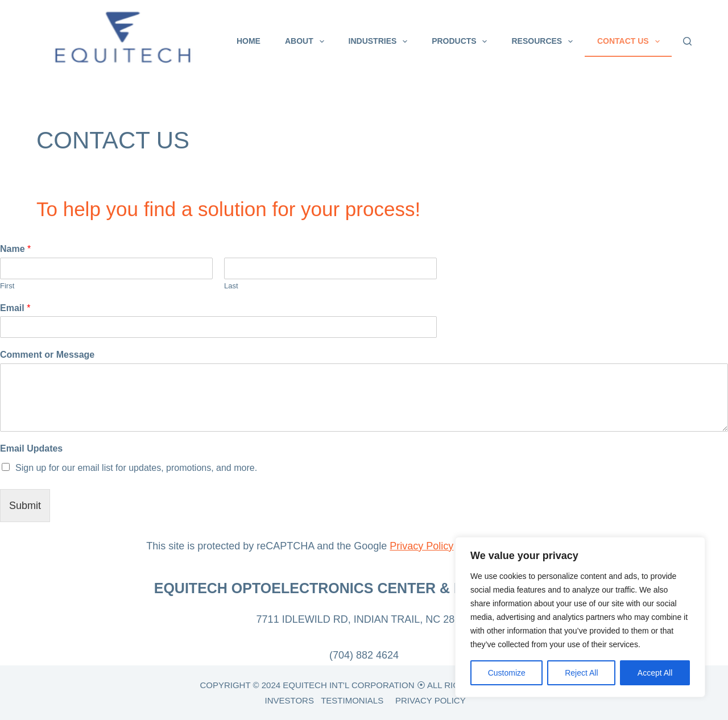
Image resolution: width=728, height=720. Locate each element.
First (7, 286)
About (307, 42)
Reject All (581, 673)
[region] (580, 617)
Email (15, 308)
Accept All (655, 673)
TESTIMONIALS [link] (352, 700)
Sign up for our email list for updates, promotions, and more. (136, 468)
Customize (507, 673)
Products (462, 42)
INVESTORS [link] (289, 700)
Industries (380, 42)
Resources (544, 42)
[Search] (687, 41)
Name (15, 249)
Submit (25, 506)
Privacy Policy (421, 546)
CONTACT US (631, 42)
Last (231, 286)
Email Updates (31, 448)
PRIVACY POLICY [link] (431, 700)
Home (249, 41)
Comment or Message (47, 355)
